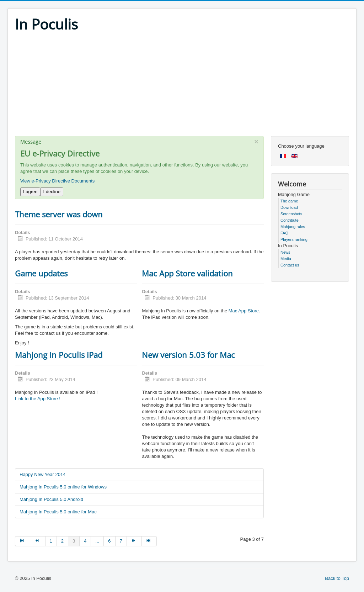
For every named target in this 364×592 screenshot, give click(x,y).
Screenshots (291, 214)
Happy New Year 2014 (42, 474)
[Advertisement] (182, 86)
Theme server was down (59, 214)
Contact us (290, 265)
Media (286, 259)
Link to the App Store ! (38, 399)
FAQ (284, 233)
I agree (30, 192)
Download (289, 207)
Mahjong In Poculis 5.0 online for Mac (58, 512)
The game (289, 201)
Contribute (290, 220)
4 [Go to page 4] (85, 541)
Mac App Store (244, 311)
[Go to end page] (149, 541)
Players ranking (294, 239)
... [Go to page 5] (97, 541)
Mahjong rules (293, 227)
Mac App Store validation (187, 273)
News (285, 252)
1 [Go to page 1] (51, 541)
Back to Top (337, 578)
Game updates (41, 273)
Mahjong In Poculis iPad (59, 355)
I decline (52, 192)
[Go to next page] (134, 541)
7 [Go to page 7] (121, 541)
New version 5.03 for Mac (188, 355)
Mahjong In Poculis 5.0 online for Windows (63, 487)
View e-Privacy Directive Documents (57, 181)
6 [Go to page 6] (109, 541)
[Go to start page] (23, 541)
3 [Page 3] (74, 541)
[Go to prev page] (38, 541)
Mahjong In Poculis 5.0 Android (51, 499)
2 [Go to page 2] (62, 541)
